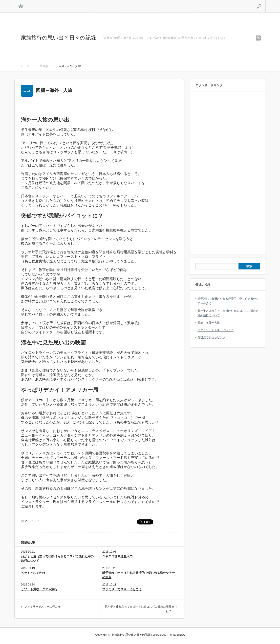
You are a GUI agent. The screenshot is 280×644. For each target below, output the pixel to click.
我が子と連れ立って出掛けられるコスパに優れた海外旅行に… (139, 609)
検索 (265, 2)
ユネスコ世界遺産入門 (117, 556)
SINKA (180, 635)
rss (258, 38)
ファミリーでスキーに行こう (122, 589)
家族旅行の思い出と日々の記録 (58, 38)
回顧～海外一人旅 (209, 323)
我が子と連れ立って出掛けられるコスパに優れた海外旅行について (57, 559)
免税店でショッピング (211, 337)
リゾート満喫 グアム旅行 (39, 589)
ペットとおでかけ (33, 573)
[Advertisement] (228, 173)
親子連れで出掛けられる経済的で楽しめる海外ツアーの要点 (139, 575)
